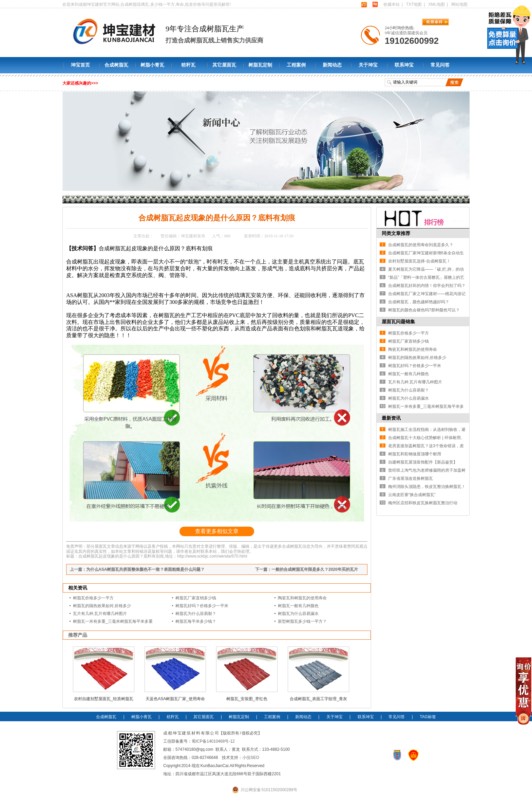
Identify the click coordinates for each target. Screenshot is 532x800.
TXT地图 (414, 4)
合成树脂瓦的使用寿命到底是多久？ (421, 245)
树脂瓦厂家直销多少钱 (196, 598)
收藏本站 (392, 4)
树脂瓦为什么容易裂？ (196, 614)
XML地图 (436, 4)
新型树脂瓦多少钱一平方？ (302, 621)
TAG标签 (428, 717)
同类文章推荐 (396, 233)
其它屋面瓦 (224, 65)
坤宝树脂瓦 (97, 199)
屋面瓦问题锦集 (398, 322)
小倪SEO (251, 758)
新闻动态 (332, 65)
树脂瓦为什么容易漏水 (298, 614)
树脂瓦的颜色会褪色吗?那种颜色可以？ (424, 310)
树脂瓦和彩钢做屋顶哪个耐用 (415, 454)
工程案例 (296, 65)
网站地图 (459, 4)
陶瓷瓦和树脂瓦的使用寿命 (302, 598)
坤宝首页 (80, 65)
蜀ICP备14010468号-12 (213, 741)
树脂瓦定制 (260, 65)
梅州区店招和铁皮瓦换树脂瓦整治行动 (423, 503)
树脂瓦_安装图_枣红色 (247, 699)
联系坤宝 (404, 65)
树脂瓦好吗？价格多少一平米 (202, 606)
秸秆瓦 (188, 65)
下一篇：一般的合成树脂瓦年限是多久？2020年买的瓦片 (307, 569)
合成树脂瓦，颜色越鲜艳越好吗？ (419, 302)
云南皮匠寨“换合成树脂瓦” (412, 495)
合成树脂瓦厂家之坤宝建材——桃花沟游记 (427, 294)
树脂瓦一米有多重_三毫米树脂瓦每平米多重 (113, 621)
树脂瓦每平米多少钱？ (196, 621)
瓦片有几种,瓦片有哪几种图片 (100, 614)
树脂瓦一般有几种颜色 (298, 606)
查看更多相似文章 (217, 531)
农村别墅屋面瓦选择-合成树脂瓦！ (419, 261)
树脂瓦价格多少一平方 (93, 598)
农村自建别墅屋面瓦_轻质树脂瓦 (104, 699)
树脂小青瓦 (152, 65)
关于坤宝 (368, 65)
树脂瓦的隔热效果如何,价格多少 (102, 606)
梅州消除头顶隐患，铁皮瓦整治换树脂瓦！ (427, 487)
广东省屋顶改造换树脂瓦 (411, 478)
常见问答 (440, 65)
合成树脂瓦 (116, 65)
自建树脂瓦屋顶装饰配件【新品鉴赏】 (423, 462)
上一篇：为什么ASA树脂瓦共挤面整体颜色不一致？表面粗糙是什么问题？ (137, 569)
